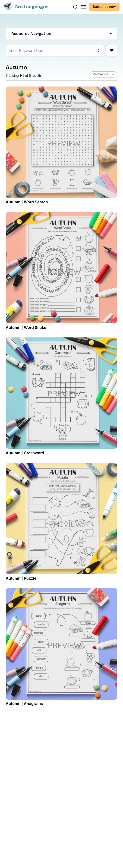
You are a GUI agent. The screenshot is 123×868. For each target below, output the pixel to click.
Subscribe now (104, 7)
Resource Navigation (62, 34)
